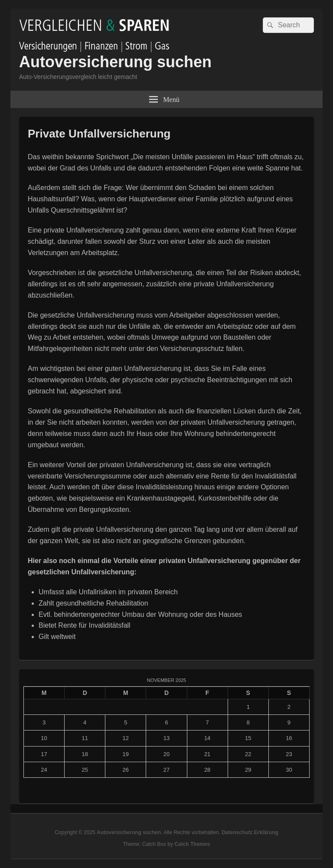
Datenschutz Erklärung (250, 832)
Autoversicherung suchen (115, 62)
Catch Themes (192, 844)
